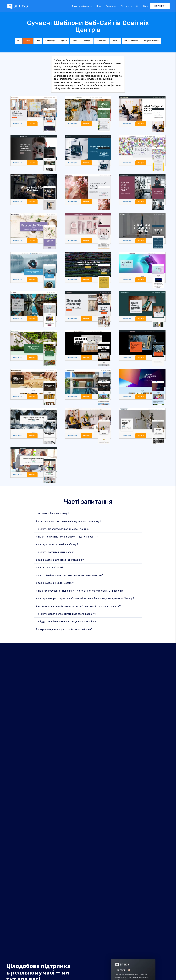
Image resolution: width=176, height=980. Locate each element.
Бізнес (28, 41)
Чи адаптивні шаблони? (49, 569)
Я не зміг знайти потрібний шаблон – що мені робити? (67, 538)
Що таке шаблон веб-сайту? (52, 515)
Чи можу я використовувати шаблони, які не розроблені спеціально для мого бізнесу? (85, 600)
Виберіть (33, 124)
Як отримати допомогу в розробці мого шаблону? (64, 631)
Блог (38, 41)
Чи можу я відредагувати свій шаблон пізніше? (63, 530)
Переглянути (18, 124)
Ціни (99, 6)
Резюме (115, 41)
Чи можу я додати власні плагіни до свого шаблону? (66, 615)
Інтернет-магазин (151, 41)
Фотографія (50, 41)
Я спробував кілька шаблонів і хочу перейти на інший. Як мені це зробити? (78, 607)
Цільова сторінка (131, 41)
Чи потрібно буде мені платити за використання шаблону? (70, 577)
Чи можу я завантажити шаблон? (55, 553)
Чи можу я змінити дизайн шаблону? (57, 546)
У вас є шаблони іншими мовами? (55, 584)
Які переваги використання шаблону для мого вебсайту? (68, 523)
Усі (18, 41)
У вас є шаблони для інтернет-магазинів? (60, 561)
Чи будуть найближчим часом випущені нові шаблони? (67, 623)
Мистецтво (102, 41)
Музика (64, 41)
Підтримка (126, 6)
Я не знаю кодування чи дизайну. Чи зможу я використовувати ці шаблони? (79, 592)
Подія (75, 41)
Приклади (111, 6)
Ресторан (87, 41)
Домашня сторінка (82, 6)
